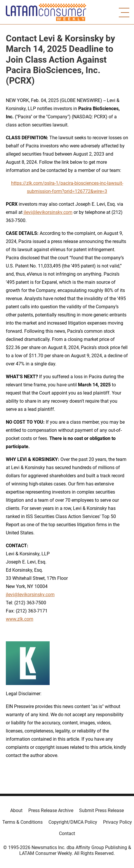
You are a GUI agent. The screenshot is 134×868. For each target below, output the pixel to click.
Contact (67, 833)
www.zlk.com (20, 619)
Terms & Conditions (22, 822)
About (16, 810)
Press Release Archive (51, 810)
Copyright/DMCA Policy (73, 822)
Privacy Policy (118, 822)
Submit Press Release (101, 810)
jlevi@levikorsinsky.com (48, 212)
